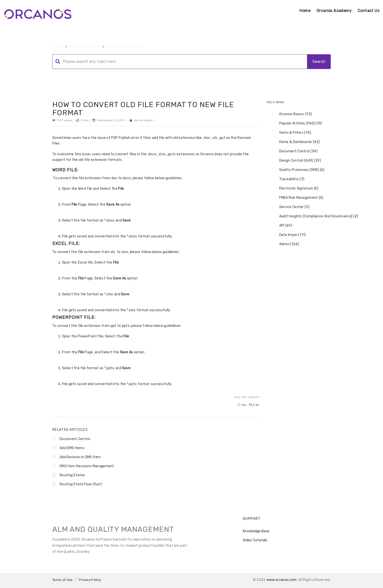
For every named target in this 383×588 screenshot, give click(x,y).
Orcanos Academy (334, 11)
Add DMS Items (72, 448)
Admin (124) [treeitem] (286, 244)
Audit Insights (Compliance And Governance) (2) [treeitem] (315, 216)
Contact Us (368, 11)
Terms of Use (63, 580)
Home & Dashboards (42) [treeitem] (296, 142)
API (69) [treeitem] (282, 226)
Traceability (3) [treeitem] (289, 179)
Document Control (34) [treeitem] (295, 151)
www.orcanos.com (282, 580)
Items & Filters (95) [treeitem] (292, 133)
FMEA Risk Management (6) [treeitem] (298, 198)
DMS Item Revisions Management (87, 466)
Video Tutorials (255, 540)
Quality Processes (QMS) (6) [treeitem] (299, 170)
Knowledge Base (85, 47)
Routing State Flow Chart (81, 484)
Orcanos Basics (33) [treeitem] (293, 114)
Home (305, 11)
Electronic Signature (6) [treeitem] (296, 189)
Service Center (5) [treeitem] (291, 207)
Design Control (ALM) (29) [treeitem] (297, 161)
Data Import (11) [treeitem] (289, 235)
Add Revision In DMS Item (80, 457)
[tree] (299, 179)
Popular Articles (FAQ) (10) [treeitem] (298, 123)
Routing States (72, 475)
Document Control (123, 47)
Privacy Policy (90, 580)
